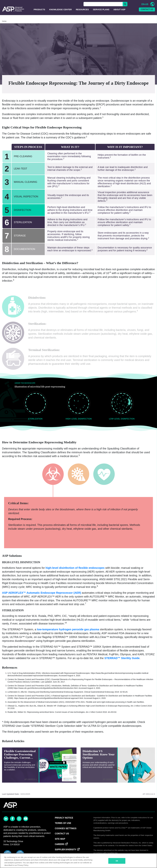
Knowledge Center (60, 13)
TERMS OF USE (63, 826)
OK (117, 861)
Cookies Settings (66, 832)
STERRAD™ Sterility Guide (122, 661)
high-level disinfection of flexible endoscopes (75, 571)
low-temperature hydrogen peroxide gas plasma (68, 633)
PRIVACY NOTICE (64, 821)
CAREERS (60, 848)
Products (39, 13)
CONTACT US (147, 13)
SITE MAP (60, 842)
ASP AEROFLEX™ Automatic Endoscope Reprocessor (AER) (42, 596)
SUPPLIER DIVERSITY (66, 853)
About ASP (119, 13)
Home (4, 25)
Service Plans (101, 13)
